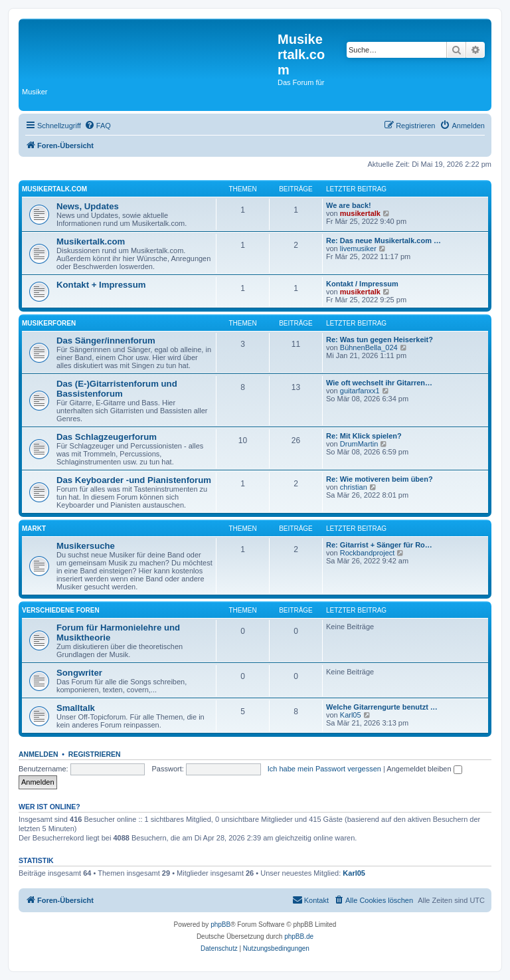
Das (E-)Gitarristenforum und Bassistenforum (117, 389)
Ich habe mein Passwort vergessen (324, 769)
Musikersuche (86, 546)
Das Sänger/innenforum (106, 341)
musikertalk (360, 213)
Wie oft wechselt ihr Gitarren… (379, 383)
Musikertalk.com (54, 189)
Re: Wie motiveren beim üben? (380, 479)
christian (354, 487)
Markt (34, 529)
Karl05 (351, 715)
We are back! (349, 205)
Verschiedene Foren (61, 610)
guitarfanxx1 (360, 391)
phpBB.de (299, 936)
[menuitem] (98, 126)
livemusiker (358, 248)
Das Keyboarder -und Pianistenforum (134, 480)
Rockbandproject (368, 553)
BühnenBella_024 (369, 347)
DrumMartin (359, 444)
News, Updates (88, 206)
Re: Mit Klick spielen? (364, 436)
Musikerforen (49, 323)
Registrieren (95, 754)
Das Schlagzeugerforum (107, 437)
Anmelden (39, 754)
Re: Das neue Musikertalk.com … (383, 241)
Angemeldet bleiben (424, 769)
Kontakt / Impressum (362, 284)
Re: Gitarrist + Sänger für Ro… (379, 545)
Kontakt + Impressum (101, 285)
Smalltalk (76, 708)
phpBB (220, 925)
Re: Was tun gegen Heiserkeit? (380, 340)
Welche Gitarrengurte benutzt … (382, 707)
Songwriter (79, 673)
